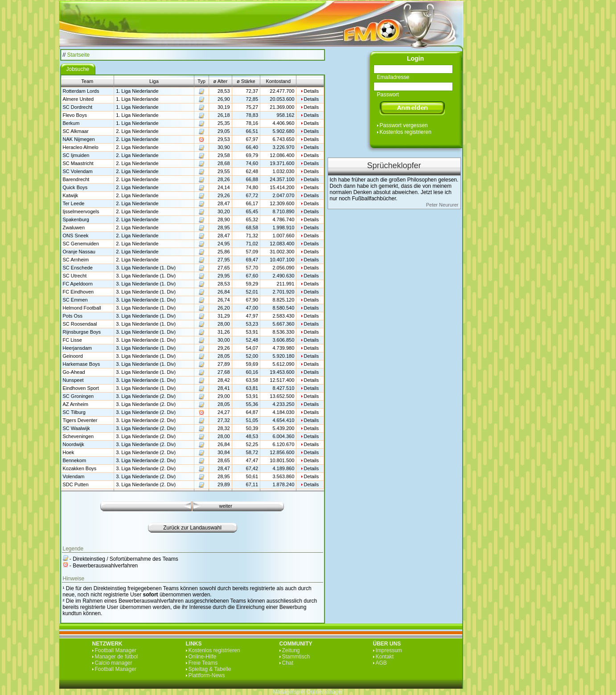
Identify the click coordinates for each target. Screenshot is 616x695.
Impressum (389, 650)
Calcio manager (114, 663)
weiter (226, 506)
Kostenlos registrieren (406, 132)
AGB (381, 663)
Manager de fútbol (117, 657)
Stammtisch (296, 657)
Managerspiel (289, 692)
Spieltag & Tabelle (210, 669)
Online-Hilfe (203, 657)
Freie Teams (203, 663)
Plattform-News (207, 675)
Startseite (79, 55)
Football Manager (116, 650)
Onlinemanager (325, 692)
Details (312, 91)
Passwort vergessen (404, 125)
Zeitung (291, 650)
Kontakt (385, 657)
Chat (288, 663)
